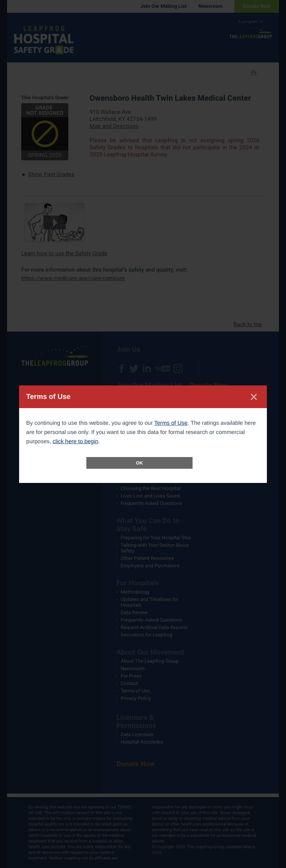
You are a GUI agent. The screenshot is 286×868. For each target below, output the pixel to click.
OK (139, 463)
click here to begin (76, 442)
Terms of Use (171, 423)
